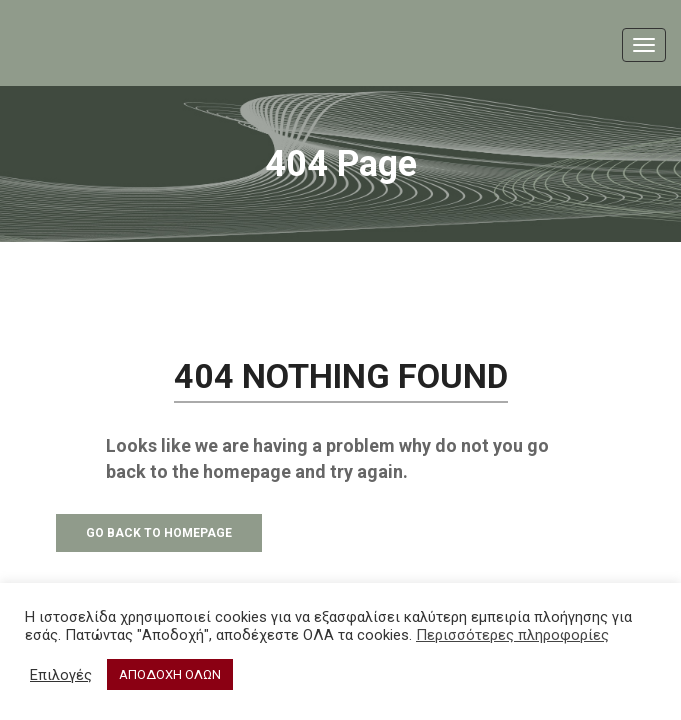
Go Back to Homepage (159, 533)
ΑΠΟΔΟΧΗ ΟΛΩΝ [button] (170, 674)
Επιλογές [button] (61, 675)
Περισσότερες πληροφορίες (512, 635)
